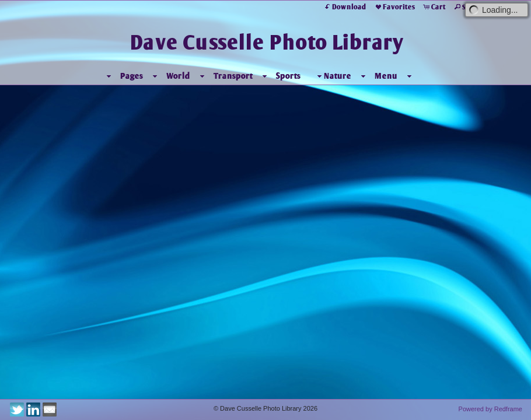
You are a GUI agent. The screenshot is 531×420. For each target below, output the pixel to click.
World (192, 76)
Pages (145, 76)
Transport (247, 76)
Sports (302, 76)
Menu (399, 76)
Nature (346, 76)
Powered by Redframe (490, 409)
